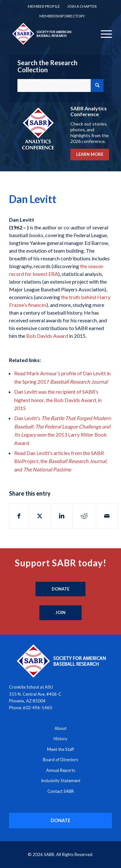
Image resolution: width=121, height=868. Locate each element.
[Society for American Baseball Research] (50, 34)
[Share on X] (40, 516)
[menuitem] (44, 6)
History (60, 739)
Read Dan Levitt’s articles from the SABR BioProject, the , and (61, 461)
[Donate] (60, 589)
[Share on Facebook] (19, 516)
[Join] (60, 613)
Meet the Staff (60, 749)
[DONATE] (60, 820)
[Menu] (103, 34)
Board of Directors (60, 760)
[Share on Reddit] (84, 516)
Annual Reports (61, 770)
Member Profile (44, 6)
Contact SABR (61, 791)
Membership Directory (62, 16)
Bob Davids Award (47, 336)
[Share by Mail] (107, 516)
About (60, 728)
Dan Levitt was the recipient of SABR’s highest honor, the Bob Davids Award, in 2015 (58, 400)
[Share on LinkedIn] (62, 516)
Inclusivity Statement (61, 781)
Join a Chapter (82, 6)
